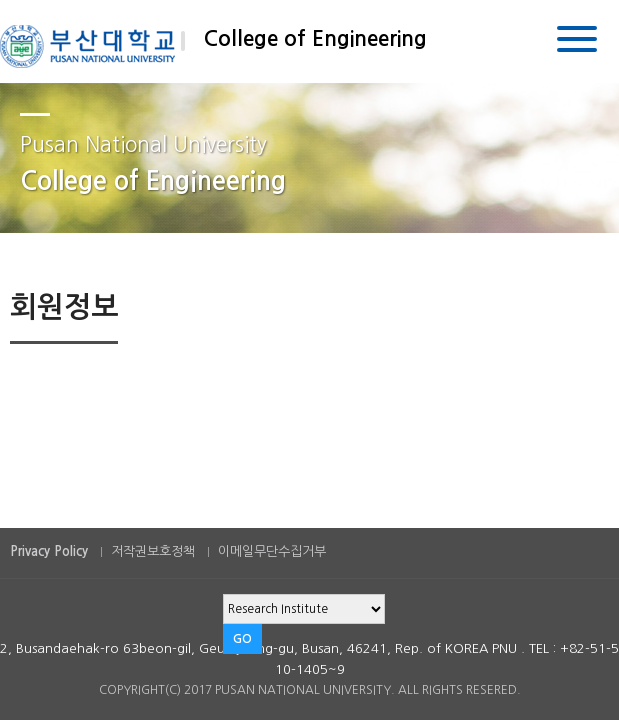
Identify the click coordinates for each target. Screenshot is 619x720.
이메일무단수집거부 (272, 551)
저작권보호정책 (153, 551)
